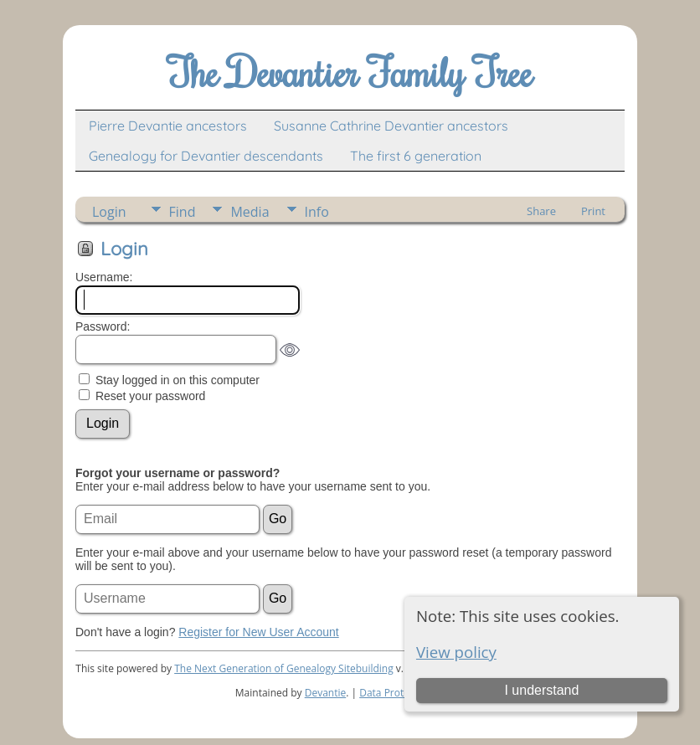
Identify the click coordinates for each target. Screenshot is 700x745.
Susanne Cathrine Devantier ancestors (391, 126)
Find (183, 212)
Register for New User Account (258, 632)
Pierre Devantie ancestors (168, 126)
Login (109, 212)
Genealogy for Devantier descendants (206, 156)
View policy (456, 652)
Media (250, 212)
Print (593, 211)
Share (541, 211)
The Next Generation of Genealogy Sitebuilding (284, 668)
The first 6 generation (416, 156)
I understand (541, 690)
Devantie (326, 693)
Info (317, 212)
